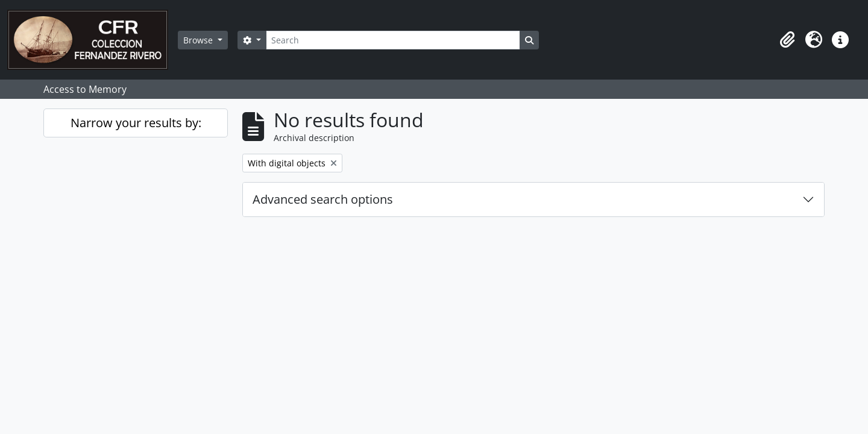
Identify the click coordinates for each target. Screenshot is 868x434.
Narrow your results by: (136, 123)
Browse (199, 40)
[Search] (393, 40)
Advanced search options (323, 199)
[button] (787, 40)
